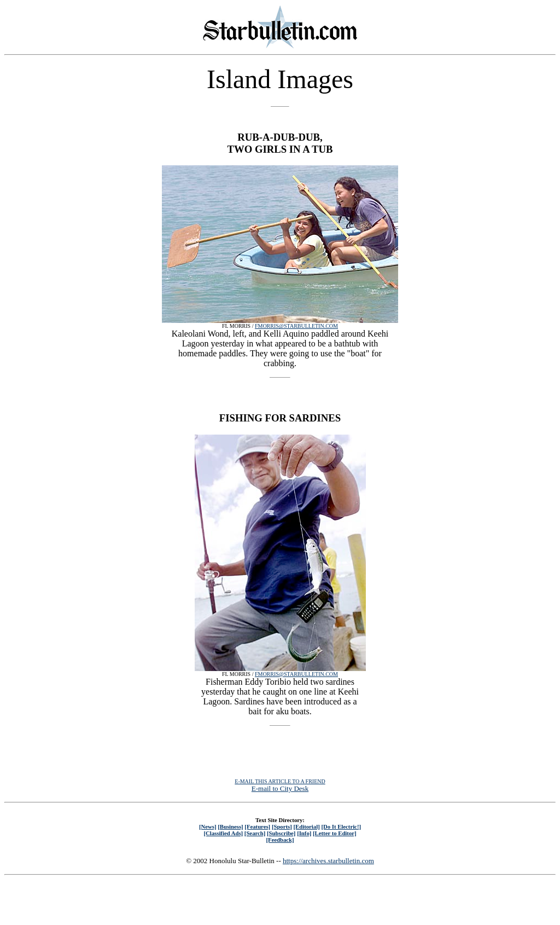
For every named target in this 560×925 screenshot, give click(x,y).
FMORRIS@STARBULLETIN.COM (296, 326)
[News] (208, 826)
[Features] (257, 826)
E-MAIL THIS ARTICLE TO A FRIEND (280, 781)
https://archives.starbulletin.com (328, 861)
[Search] (255, 833)
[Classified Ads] (223, 833)
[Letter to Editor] (335, 833)
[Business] (230, 826)
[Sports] (282, 826)
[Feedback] (280, 840)
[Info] (304, 833)
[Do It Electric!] (341, 826)
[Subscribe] (281, 833)
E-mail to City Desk (280, 788)
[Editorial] (306, 826)
